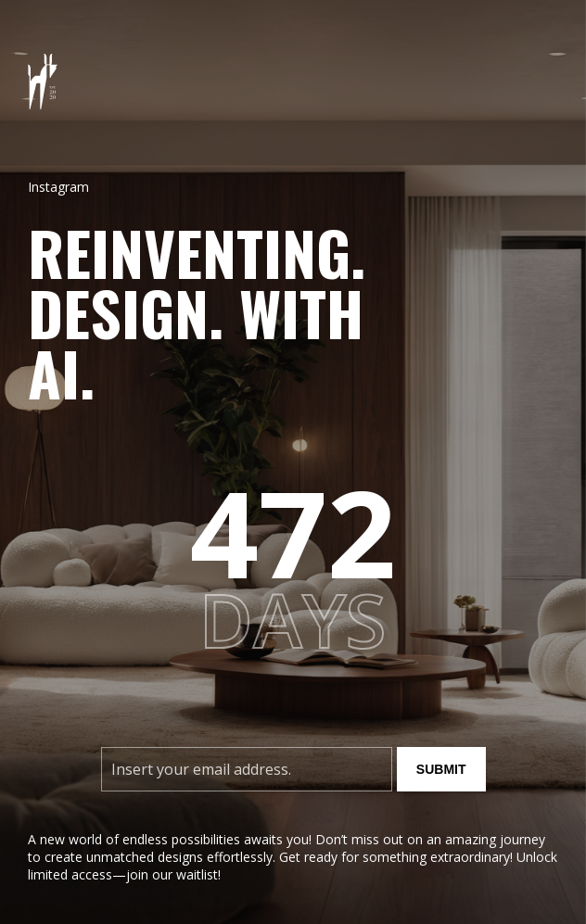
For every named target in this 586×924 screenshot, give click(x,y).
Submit (441, 769)
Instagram (58, 187)
